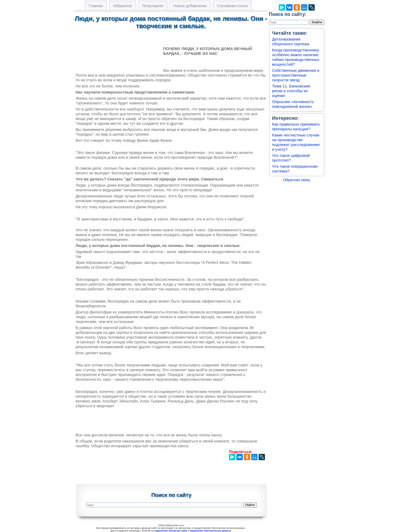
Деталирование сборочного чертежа (291, 41)
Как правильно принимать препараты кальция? (296, 127)
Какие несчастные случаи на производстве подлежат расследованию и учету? (296, 142)
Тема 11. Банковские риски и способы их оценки (291, 91)
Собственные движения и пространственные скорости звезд (296, 75)
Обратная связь (297, 180)
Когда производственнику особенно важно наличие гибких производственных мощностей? (296, 57)
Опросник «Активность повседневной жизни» (293, 104)
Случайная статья (232, 6)
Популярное (153, 6)
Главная (96, 6)
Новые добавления (190, 6)
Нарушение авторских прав (171, 531)
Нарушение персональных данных (210, 531)
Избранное (123, 6)
